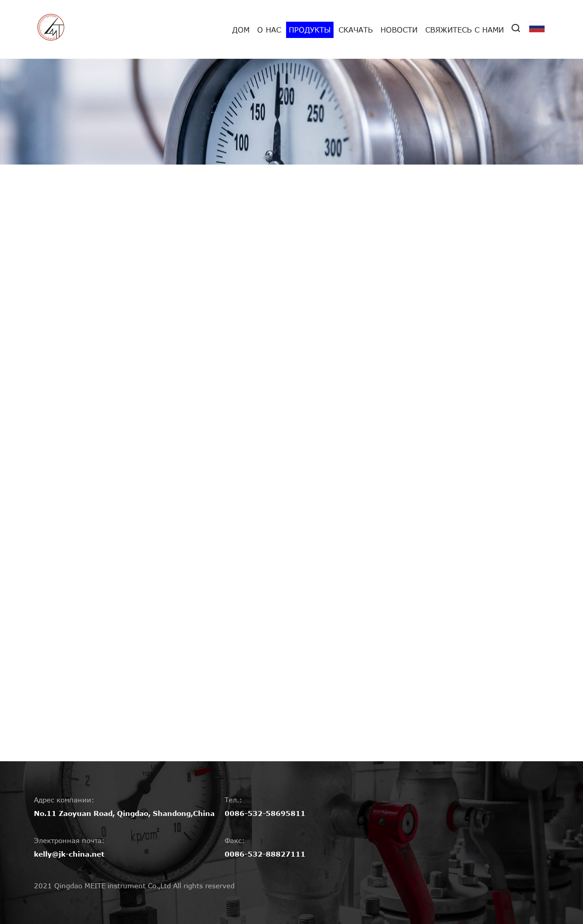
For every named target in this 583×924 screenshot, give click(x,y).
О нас (269, 30)
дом (241, 30)
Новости (399, 30)
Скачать (356, 30)
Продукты (310, 30)
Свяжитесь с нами (465, 30)
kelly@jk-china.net (69, 854)
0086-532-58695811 (265, 813)
